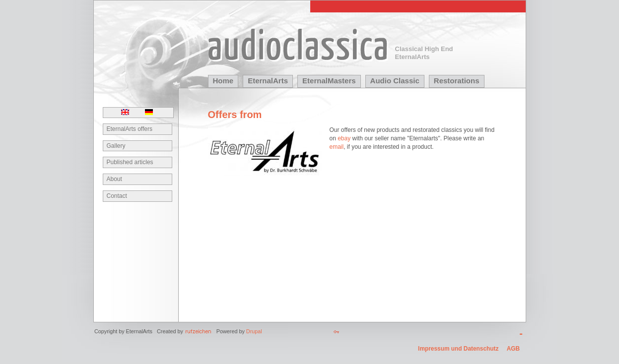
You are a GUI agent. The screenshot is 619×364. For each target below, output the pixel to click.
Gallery (116, 146)
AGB (513, 349)
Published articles (130, 162)
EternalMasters (329, 81)
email (337, 147)
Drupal (254, 331)
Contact (117, 196)
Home (223, 81)
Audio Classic (395, 81)
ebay (344, 138)
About (114, 179)
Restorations (457, 81)
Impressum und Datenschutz (458, 349)
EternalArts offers (130, 129)
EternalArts (268, 81)
